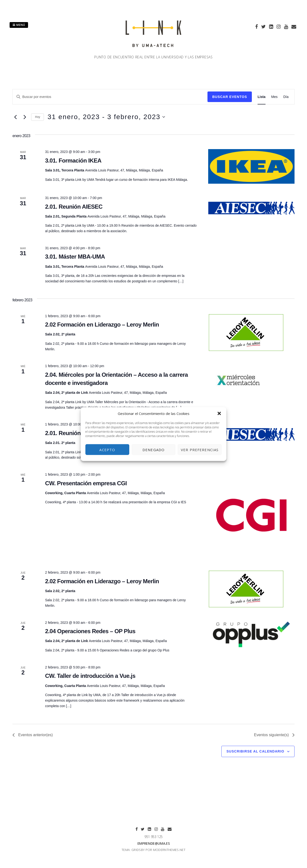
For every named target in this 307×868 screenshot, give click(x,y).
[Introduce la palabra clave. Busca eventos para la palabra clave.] (110, 97)
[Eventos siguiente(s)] (25, 117)
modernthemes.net (169, 850)
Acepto (107, 449)
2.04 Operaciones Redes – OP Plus (90, 631)
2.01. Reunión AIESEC (74, 207)
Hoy (38, 117)
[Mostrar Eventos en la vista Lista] (262, 97)
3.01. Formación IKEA (73, 161)
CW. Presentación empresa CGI (86, 483)
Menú (19, 25)
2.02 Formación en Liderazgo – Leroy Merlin (102, 325)
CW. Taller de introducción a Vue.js (90, 676)
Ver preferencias (200, 449)
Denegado (153, 449)
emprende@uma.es (154, 843)
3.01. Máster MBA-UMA (75, 257)
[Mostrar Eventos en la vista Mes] (274, 97)
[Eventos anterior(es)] (15, 117)
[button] (219, 413)
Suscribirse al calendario (255, 751)
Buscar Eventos (230, 97)
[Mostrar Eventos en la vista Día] (286, 97)
